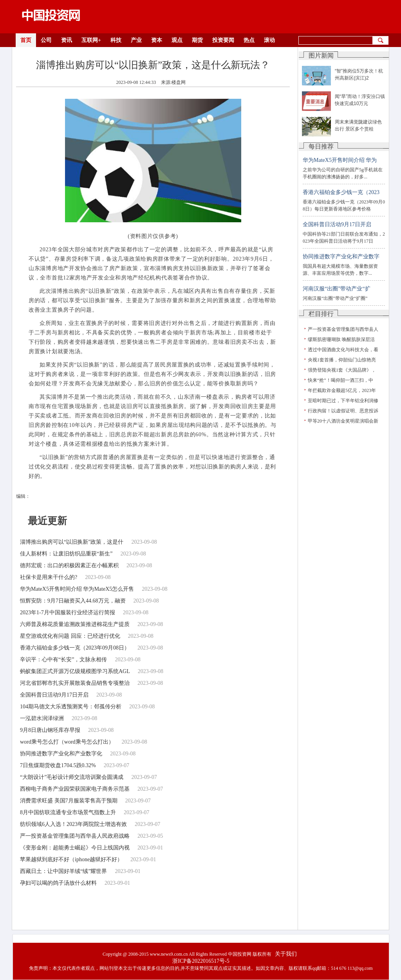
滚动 (269, 40)
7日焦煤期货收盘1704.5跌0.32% (58, 765)
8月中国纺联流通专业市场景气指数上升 (68, 812)
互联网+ (91, 40)
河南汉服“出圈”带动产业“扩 (337, 289)
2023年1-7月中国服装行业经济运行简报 (68, 612)
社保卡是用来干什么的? (49, 577)
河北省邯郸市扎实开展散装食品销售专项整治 (75, 683)
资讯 (67, 40)
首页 (26, 40)
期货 (197, 40)
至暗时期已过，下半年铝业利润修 (343, 401)
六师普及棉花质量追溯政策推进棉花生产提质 (75, 624)
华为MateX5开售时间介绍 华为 (340, 160)
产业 (136, 40)
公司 (46, 40)
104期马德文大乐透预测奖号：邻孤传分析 (71, 707)
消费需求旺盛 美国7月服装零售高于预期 (69, 801)
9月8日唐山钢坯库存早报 (50, 730)
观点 (177, 40)
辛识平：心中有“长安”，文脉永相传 (63, 660)
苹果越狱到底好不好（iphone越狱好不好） (71, 859)
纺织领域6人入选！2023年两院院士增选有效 (73, 824)
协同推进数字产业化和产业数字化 (61, 754)
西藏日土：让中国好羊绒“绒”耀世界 (63, 871)
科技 (116, 40)
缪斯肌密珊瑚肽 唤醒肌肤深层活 (341, 339)
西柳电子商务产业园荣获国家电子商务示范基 (75, 789)
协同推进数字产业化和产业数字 (341, 257)
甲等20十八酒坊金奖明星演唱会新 (343, 421)
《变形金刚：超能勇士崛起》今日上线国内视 (75, 848)
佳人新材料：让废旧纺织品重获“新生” (66, 554)
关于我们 (286, 954)
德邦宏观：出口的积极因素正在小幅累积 (69, 565)
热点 (249, 40)
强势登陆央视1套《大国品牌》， (342, 370)
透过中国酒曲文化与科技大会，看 (343, 350)
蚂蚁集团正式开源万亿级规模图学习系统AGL (75, 671)
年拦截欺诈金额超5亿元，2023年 (342, 390)
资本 (157, 40)
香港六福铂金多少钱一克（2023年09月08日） (75, 648)
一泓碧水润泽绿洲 (42, 718)
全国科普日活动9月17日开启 (54, 695)
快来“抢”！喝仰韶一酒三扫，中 (340, 380)
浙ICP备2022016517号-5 (201, 961)
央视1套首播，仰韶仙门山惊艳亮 (342, 360)
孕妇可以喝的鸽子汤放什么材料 (58, 883)
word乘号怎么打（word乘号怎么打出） (67, 742)
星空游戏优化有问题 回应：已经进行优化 (70, 636)
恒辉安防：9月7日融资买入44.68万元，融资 (73, 601)
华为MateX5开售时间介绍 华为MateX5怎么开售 (77, 589)
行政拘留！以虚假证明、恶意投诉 (343, 411)
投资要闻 (223, 40)
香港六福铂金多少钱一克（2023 (341, 192)
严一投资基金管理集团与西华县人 (343, 329)
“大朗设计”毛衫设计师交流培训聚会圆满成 (72, 777)
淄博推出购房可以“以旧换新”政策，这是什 (72, 542)
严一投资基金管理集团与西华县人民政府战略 (75, 836)
